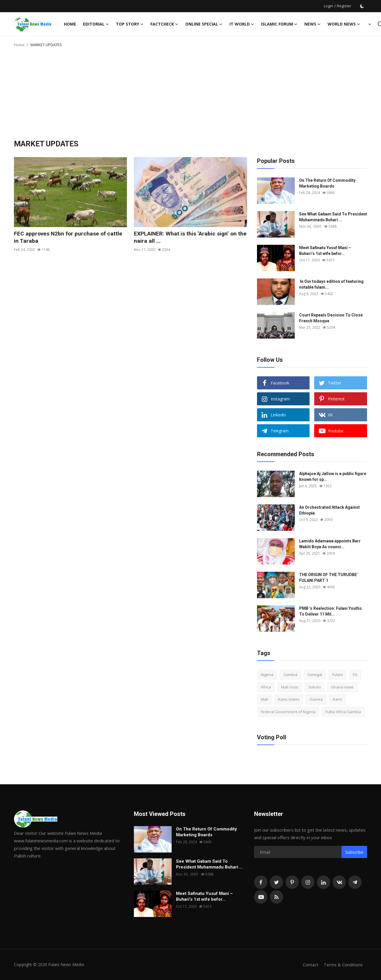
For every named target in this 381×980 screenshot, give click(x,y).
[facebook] (261, 882)
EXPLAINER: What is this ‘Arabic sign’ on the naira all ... (187, 238)
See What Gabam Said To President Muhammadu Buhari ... (333, 217)
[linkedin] (324, 882)
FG (355, 675)
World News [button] (344, 24)
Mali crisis (290, 687)
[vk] (339, 882)
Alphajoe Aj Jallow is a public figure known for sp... (333, 476)
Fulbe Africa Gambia (343, 712)
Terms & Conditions (343, 965)
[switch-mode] (362, 6)
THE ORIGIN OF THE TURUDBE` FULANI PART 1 (329, 578)
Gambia (290, 675)
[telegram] (355, 882)
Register (344, 6)
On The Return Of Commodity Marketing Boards (327, 183)
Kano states (289, 699)
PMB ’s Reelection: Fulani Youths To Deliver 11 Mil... (330, 611)
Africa (266, 687)
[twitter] (276, 882)
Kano (337, 699)
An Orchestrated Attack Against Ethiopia (329, 510)
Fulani (337, 675)
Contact (310, 965)
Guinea (316, 699)
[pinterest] (292, 882)
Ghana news (342, 687)
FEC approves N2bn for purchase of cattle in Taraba (70, 238)
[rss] (276, 897)
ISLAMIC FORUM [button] (279, 24)
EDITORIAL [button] (96, 24)
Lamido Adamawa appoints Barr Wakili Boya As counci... (330, 544)
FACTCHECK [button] (164, 24)
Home (70, 24)
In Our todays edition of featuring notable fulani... (331, 284)
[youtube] (261, 897)
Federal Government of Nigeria (288, 712)
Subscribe (354, 852)
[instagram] (308, 882)
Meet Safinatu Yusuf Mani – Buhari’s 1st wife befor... (325, 251)
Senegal (315, 675)
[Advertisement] (190, 96)
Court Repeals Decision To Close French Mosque (331, 318)
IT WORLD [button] (242, 24)
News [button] (312, 24)
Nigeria (267, 675)
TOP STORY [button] (130, 24)
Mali (264, 699)
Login (328, 6)
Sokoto (315, 687)
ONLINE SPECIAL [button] (204, 24)
